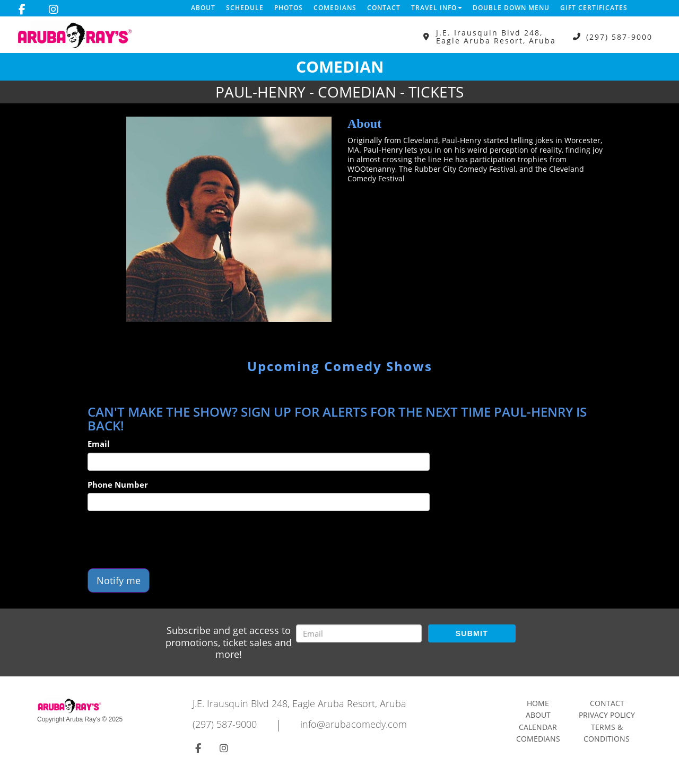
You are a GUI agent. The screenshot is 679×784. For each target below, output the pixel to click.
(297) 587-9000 (619, 37)
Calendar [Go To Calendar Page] (538, 727)
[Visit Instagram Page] (54, 10)
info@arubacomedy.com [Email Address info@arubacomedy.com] (354, 724)
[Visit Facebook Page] (22, 10)
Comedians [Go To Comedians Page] (538, 739)
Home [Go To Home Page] (538, 703)
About (203, 8)
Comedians (335, 8)
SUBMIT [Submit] (472, 633)
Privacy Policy (607, 715)
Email (99, 444)
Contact (384, 8)
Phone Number (118, 485)
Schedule (245, 8)
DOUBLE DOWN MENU (511, 8)
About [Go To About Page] (538, 715)
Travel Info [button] (437, 8)
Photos (289, 8)
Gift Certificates (594, 8)
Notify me (119, 580)
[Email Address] (359, 633)
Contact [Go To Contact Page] (607, 703)
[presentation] (168, 540)
